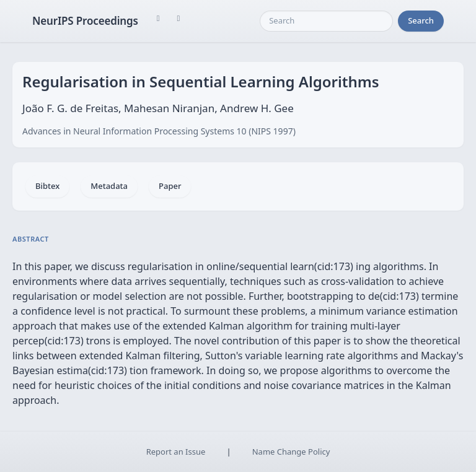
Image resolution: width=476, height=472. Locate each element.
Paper (170, 186)
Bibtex (47, 186)
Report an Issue (176, 452)
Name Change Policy (291, 452)
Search (421, 20)
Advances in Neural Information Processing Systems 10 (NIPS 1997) (159, 131)
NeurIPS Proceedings (85, 21)
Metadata (109, 186)
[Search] (326, 21)
